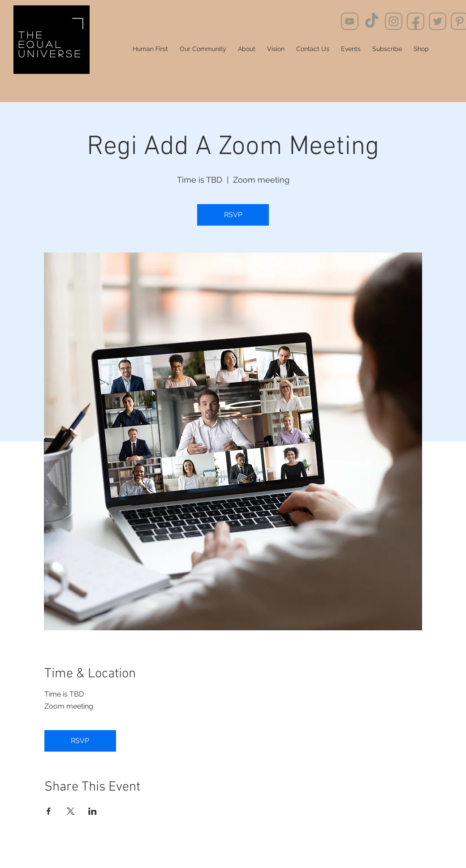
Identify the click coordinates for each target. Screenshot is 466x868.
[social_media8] (438, 21)
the (31, 35)
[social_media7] (416, 21)
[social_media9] (350, 21)
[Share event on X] (71, 811)
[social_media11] (394, 21)
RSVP (233, 215)
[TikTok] (372, 21)
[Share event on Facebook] (49, 811)
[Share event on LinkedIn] (93, 811)
